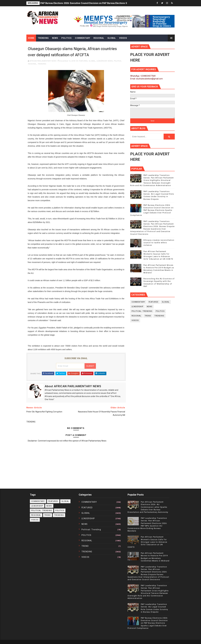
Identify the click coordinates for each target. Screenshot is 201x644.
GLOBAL (92, 61)
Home (31, 38)
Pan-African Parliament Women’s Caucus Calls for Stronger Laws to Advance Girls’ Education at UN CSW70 (147, 542)
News (55, 38)
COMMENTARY (138, 302)
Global (112, 38)
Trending (43, 38)
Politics (67, 38)
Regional (99, 38)
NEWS (110, 61)
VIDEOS (135, 320)
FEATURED (83, 61)
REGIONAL (32, 64)
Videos (123, 38)
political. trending (142, 311)
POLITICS (118, 61)
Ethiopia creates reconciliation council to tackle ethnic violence (159, 243)
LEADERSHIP (102, 61)
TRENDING (42, 64)
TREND (148, 316)
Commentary (83, 38)
